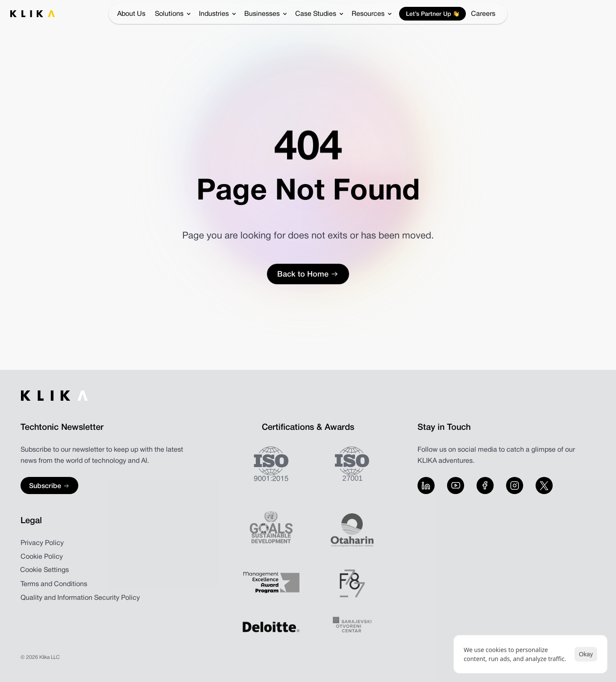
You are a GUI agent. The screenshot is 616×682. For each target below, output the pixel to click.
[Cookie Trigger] (44, 570)
